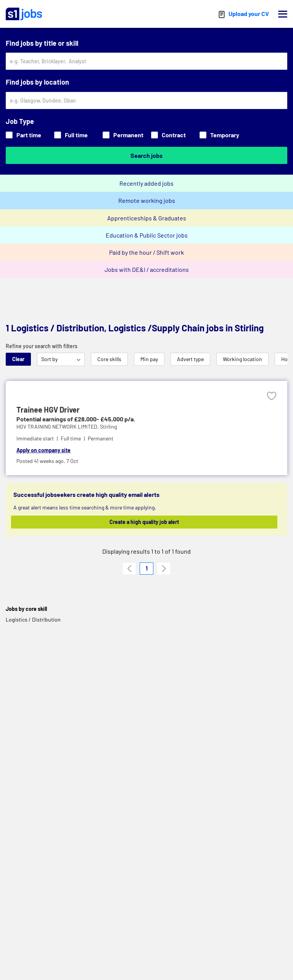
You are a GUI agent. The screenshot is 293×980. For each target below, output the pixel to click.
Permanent (123, 135)
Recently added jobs (146, 183)
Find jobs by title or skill (42, 43)
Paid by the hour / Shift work (146, 252)
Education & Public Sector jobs (147, 235)
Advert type (190, 359)
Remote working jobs (147, 200)
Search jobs (146, 155)
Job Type (20, 121)
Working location (242, 359)
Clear (18, 359)
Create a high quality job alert (144, 522)
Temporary (219, 135)
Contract (168, 135)
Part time (23, 135)
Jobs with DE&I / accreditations (147, 269)
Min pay (149, 359)
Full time (71, 135)
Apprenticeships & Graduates (147, 218)
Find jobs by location (37, 82)
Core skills (109, 359)
